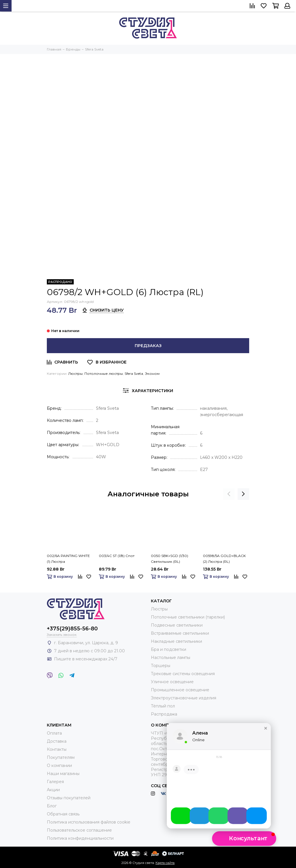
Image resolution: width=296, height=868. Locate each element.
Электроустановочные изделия (184, 698)
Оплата (54, 733)
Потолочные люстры (104, 374)
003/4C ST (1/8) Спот (117, 556)
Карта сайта (165, 863)
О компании (59, 765)
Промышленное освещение (180, 690)
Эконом (152, 374)
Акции (53, 790)
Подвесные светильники (177, 625)
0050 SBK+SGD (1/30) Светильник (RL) (170, 559)
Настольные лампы (171, 657)
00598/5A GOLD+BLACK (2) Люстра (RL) (224, 559)
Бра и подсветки (169, 649)
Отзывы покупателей (69, 798)
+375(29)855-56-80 (72, 629)
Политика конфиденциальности (80, 838)
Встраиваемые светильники (180, 633)
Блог (52, 806)
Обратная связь (63, 814)
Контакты (57, 749)
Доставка (57, 741)
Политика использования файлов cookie (89, 822)
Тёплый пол (163, 706)
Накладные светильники (176, 641)
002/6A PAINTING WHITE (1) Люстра (68, 559)
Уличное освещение (172, 682)
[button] (266, 733)
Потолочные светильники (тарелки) (188, 617)
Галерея (55, 782)
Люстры (75, 374)
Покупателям (61, 757)
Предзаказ (148, 346)
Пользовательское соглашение (79, 830)
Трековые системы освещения (183, 674)
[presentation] (229, 494)
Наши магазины (63, 774)
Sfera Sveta (134, 374)
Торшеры (161, 666)
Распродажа (164, 714)
